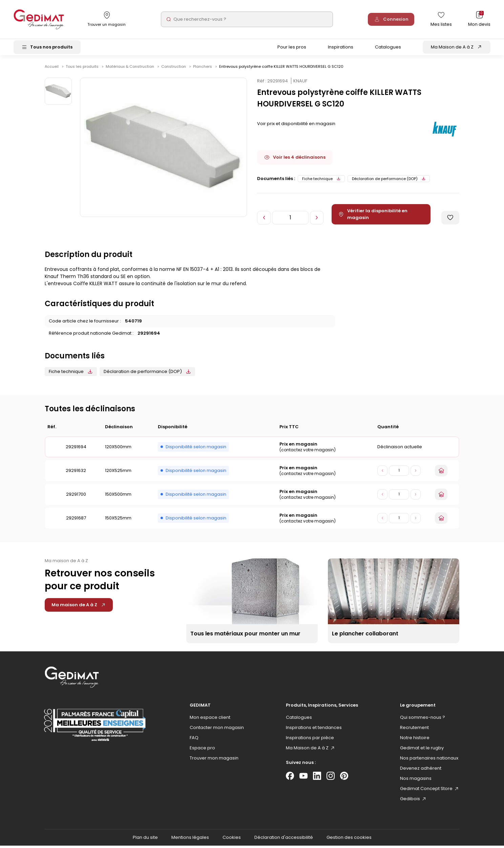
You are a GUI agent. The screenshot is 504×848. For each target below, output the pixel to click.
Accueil (52, 69)
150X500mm (118, 497)
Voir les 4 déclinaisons (295, 160)
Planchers (203, 69)
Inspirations (341, 48)
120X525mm (118, 473)
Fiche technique (321, 181)
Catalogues (388, 48)
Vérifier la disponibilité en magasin (374, 216)
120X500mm (118, 449)
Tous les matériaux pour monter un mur (245, 636)
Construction (174, 69)
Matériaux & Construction (130, 69)
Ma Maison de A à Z (452, 48)
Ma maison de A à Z (79, 607)
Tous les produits (83, 69)
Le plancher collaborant (365, 636)
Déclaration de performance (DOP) (389, 181)
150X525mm (118, 520)
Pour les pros (292, 48)
